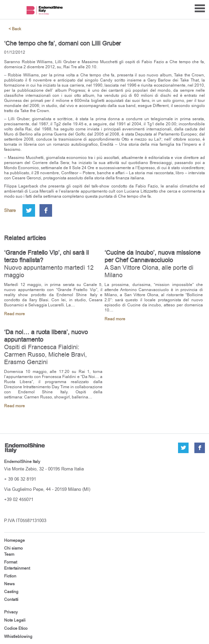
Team (9, 554)
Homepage (14, 540)
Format (11, 562)
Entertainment (17, 568)
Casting (11, 592)
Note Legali (15, 620)
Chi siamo (13, 548)
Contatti (11, 600)
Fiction (10, 576)
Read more (14, 314)
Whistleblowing (18, 637)
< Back (15, 29)
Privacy (11, 612)
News (9, 584)
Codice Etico (16, 628)
